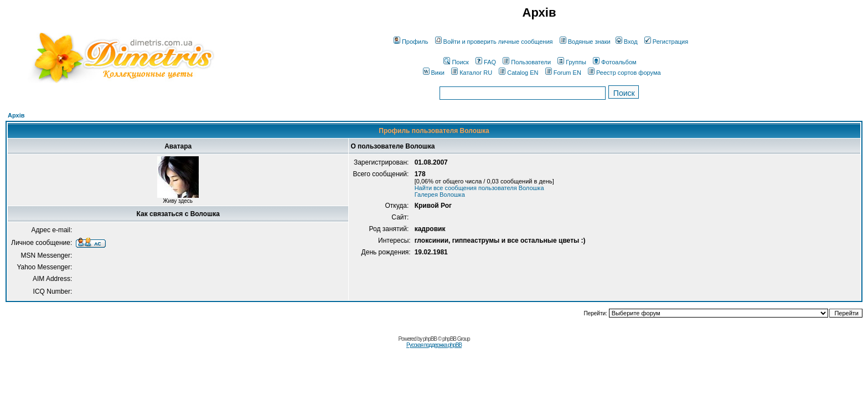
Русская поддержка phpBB (434, 345)
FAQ (486, 62)
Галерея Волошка (440, 195)
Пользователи (527, 62)
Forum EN (563, 73)
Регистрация (666, 42)
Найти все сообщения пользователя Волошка (479, 188)
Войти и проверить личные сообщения (494, 42)
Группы (572, 62)
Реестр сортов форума (624, 73)
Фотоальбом (615, 62)
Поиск (456, 62)
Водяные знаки (585, 42)
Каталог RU (472, 73)
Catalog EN (518, 73)
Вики (434, 73)
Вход (627, 42)
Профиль (411, 42)
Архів (16, 115)
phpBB (430, 339)
